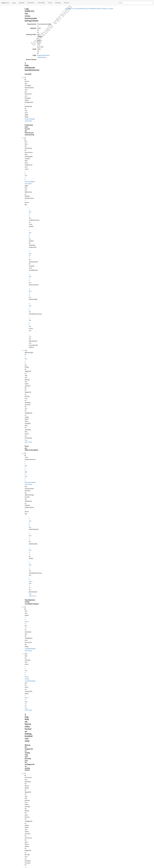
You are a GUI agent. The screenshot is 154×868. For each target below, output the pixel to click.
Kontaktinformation (101, 867)
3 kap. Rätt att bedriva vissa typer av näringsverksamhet (18, 15)
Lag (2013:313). (55, 597)
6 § (43, 197)
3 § (43, 79)
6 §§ (69, 475)
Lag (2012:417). (74, 94)
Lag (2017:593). (56, 383)
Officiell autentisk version (54, 857)
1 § (43, 33)
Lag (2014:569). (56, 156)
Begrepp (58, 3)
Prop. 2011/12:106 (73, 692)
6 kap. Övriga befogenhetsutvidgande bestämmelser (17, 22)
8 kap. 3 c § (74, 79)
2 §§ (56, 94)
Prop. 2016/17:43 (72, 796)
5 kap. (48, 64)
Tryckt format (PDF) (52, 630)
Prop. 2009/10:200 (73, 666)
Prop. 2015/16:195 (72, 783)
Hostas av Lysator (114, 867)
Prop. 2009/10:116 (73, 652)
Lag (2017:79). (81, 296)
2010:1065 (90, 310)
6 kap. (57, 613)
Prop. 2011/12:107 (60, 706)
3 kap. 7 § (50, 60)
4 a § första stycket (85, 603)
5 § (43, 188)
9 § (43, 236)
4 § (43, 101)
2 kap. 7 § (64, 79)
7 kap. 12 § (66, 575)
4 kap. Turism (5, 17)
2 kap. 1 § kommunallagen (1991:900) (60, 44)
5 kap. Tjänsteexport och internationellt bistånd (15, 20)
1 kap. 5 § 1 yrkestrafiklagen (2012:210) (86, 312)
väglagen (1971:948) (89, 129)
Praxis (50, 3)
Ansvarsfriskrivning (88, 867)
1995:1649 (50, 132)
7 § (43, 216)
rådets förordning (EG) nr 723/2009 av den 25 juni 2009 (83, 152)
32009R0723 (58, 764)
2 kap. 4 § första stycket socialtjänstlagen (78, 107)
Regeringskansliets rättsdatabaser (66, 20)
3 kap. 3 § (50, 58)
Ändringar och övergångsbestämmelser (13, 24)
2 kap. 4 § (50, 52)
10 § (44, 247)
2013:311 (96, 588)
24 (60, 613)
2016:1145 (78, 575)
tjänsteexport (83, 415)
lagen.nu (5, 3)
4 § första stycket (71, 603)
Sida (59, 494)
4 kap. (73, 250)
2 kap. (58, 101)
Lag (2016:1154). (56, 583)
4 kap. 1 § (50, 62)
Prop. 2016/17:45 (72, 810)
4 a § (44, 586)
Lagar (14, 3)
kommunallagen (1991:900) (74, 35)
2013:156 (50, 381)
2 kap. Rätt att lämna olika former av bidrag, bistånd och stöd (18, 12)
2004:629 (89, 508)
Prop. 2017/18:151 (73, 860)
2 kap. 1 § (59, 67)
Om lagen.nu (76, 867)
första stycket (84, 518)
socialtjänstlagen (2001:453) (55, 103)
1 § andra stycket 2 (82, 588)
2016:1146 (53, 578)
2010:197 (122, 828)
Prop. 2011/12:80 (72, 679)
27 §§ (64, 613)
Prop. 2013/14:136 (73, 759)
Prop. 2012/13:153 (72, 746)
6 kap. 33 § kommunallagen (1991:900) (68, 600)
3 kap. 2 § (50, 56)
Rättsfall (22, 3)
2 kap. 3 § (50, 50)
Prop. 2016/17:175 (73, 833)
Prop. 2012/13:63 (72, 719)
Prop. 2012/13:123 (73, 733)
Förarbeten (31, 3)
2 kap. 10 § (50, 54)
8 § (43, 226)
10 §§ (67, 101)
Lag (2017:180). (86, 71)
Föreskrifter (41, 3)
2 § (43, 42)
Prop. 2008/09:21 (72, 633)
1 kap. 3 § (101, 322)
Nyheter (66, 3)
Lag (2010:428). (73, 109)
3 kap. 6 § (50, 90)
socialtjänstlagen (86, 257)
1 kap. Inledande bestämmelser (11, 9)
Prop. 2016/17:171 (73, 847)
